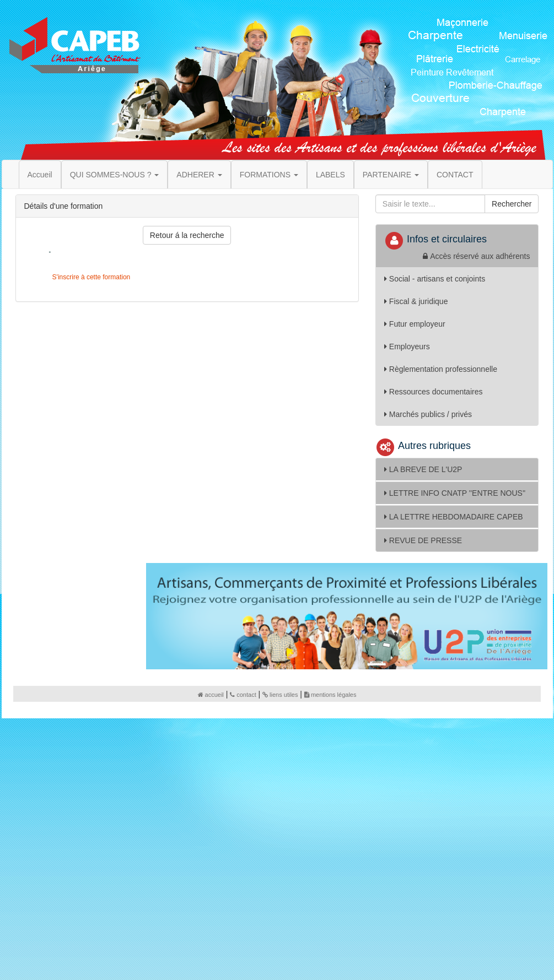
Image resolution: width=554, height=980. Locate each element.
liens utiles (280, 695)
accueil (211, 695)
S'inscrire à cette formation (90, 277)
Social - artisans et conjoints (435, 279)
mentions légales (330, 695)
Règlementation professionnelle (441, 369)
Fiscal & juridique (416, 301)
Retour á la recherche (187, 235)
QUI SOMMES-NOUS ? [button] (115, 175)
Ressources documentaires (434, 392)
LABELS (330, 175)
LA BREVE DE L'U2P (423, 469)
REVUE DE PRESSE (423, 540)
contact (243, 695)
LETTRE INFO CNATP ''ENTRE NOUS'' (455, 493)
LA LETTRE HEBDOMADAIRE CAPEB (454, 517)
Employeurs (407, 346)
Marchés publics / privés (428, 414)
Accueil (40, 175)
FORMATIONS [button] (269, 175)
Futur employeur (415, 324)
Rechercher (512, 204)
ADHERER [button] (199, 175)
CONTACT (455, 175)
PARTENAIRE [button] (391, 175)
